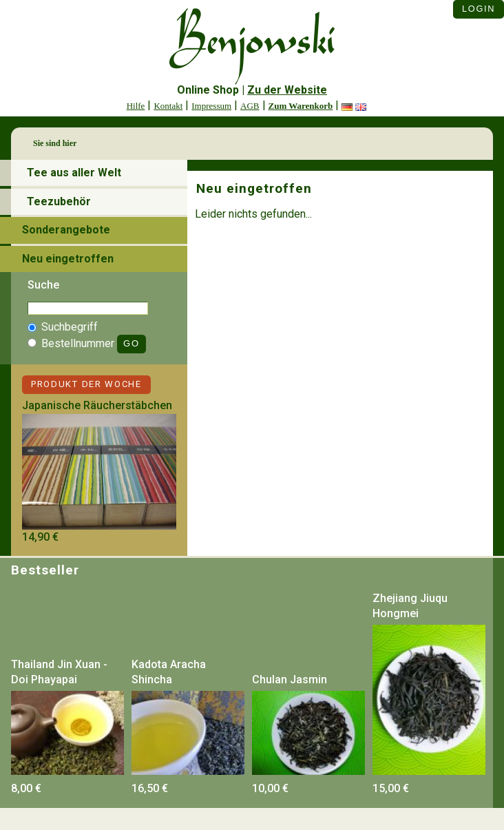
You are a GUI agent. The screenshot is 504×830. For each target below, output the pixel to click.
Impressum (211, 106)
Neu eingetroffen (68, 259)
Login (479, 9)
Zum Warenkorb (301, 106)
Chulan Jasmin (290, 679)
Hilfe (136, 106)
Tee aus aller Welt (74, 173)
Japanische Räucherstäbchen (97, 405)
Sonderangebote (66, 230)
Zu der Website (287, 90)
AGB (250, 106)
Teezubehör (59, 201)
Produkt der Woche (86, 384)
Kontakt (168, 106)
